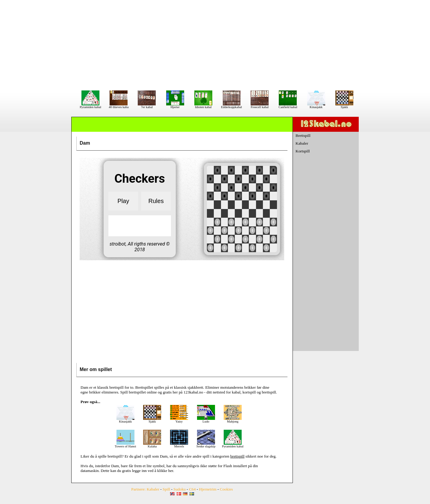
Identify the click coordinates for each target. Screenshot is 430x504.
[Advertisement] (215, 45)
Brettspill (303, 136)
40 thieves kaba (119, 106)
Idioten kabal (203, 106)
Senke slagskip (206, 445)
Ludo (206, 420)
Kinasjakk (316, 106)
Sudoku (180, 489)
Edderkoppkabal (231, 106)
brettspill (115, 456)
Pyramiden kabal (90, 106)
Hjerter (175, 106)
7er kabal (147, 106)
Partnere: (138, 489)
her (171, 471)
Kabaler (302, 143)
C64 (192, 489)
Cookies (226, 489)
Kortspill (303, 151)
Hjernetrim (208, 489)
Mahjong (233, 420)
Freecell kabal (260, 106)
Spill (166, 489)
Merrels (179, 445)
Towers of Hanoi (125, 445)
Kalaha (152, 445)
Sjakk (344, 106)
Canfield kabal (288, 106)
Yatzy (179, 420)
